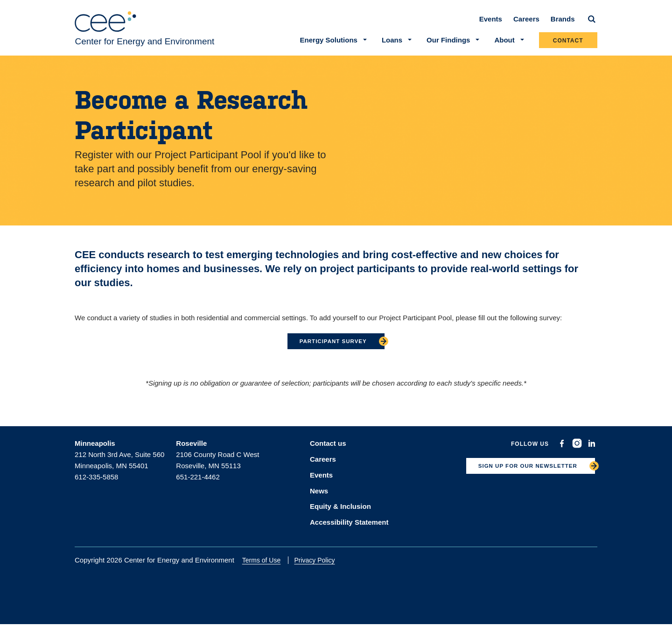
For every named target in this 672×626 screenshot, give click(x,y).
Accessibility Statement (349, 524)
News (319, 494)
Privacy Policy (320, 562)
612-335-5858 (96, 482)
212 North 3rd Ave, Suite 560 (119, 460)
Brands (563, 24)
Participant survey (332, 346)
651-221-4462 (198, 482)
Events (491, 24)
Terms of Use (267, 562)
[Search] (592, 24)
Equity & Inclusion (340, 509)
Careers (526, 24)
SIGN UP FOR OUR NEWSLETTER (520, 474)
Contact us (328, 449)
